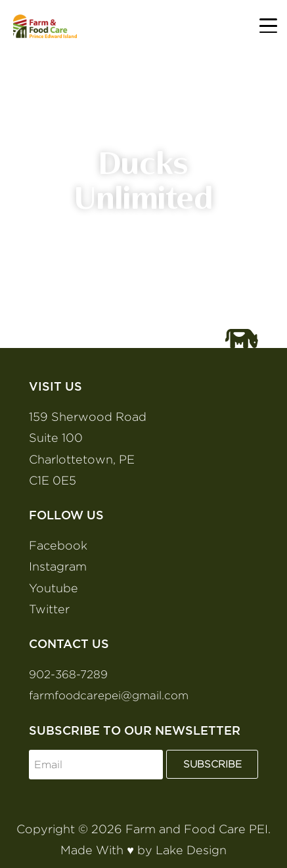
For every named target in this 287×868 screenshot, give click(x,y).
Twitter (49, 609)
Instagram (58, 566)
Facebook (58, 545)
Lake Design (191, 850)
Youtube (54, 588)
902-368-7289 (68, 674)
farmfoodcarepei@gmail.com (109, 695)
